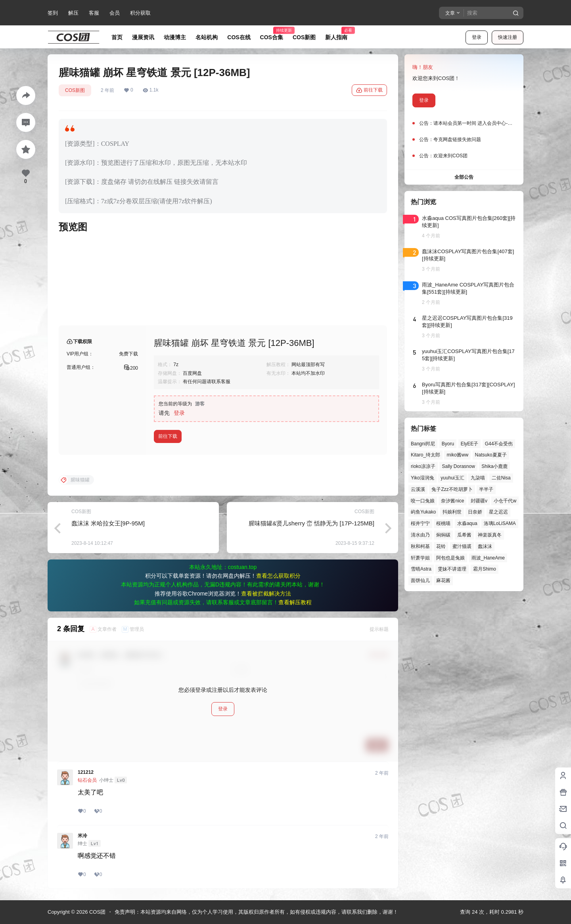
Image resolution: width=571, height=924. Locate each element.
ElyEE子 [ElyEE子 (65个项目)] (470, 444)
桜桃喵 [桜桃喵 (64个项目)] (443, 523)
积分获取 (140, 13)
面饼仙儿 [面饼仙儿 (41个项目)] (420, 580)
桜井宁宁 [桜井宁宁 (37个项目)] (420, 523)
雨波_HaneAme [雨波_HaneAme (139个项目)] (488, 558)
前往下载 (369, 90)
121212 (86, 772)
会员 (115, 13)
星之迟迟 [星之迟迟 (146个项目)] (498, 512)
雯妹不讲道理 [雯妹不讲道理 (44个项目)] (452, 569)
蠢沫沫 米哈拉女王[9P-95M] (108, 523)
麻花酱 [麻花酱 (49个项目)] (443, 580)
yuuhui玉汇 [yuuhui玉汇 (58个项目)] (452, 478)
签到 (53, 13)
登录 (477, 37)
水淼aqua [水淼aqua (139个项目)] (467, 523)
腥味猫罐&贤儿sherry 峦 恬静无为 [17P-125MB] (311, 523)
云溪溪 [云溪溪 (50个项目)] (418, 489)
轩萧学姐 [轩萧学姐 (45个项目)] (420, 558)
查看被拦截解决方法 (266, 594)
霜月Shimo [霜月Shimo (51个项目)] (485, 569)
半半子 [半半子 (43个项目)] (486, 489)
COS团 (97, 912)
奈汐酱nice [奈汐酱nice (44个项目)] (452, 501)
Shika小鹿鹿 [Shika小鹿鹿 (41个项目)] (494, 466)
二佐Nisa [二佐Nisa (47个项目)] (501, 478)
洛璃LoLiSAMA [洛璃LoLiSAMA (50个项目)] (500, 523)
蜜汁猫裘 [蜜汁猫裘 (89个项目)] (462, 546)
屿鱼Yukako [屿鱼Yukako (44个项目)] (423, 512)
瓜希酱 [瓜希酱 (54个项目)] (464, 535)
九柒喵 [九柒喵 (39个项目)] (478, 478)
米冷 (82, 836)
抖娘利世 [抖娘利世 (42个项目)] (452, 512)
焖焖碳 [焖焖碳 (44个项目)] (443, 535)
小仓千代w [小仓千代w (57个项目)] (505, 501)
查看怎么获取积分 (278, 576)
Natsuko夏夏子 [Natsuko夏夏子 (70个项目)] (491, 455)
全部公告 (464, 177)
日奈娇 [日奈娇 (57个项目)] (475, 512)
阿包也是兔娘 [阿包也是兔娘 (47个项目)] (450, 558)
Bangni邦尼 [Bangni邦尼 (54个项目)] (423, 444)
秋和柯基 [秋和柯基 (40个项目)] (420, 546)
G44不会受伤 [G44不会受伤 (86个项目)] (499, 444)
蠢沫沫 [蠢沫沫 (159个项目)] (485, 546)
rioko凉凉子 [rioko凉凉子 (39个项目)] (423, 466)
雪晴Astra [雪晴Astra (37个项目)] (421, 569)
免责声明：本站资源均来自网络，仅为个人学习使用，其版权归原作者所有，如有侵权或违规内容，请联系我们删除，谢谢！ (256, 912)
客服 (94, 13)
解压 (73, 13)
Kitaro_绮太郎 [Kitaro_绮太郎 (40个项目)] (425, 455)
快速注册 (508, 37)
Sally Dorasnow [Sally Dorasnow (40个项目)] (458, 466)
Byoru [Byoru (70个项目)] (448, 444)
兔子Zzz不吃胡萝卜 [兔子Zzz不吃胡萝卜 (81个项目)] (452, 489)
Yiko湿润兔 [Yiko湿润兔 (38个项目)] (423, 478)
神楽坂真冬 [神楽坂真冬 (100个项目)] (490, 535)
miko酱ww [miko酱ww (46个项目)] (457, 455)
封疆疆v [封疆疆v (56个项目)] (479, 501)
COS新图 (75, 90)
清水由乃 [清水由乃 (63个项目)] (420, 535)
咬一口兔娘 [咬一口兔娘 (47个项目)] (423, 501)
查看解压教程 (295, 602)
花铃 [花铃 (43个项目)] (441, 546)
